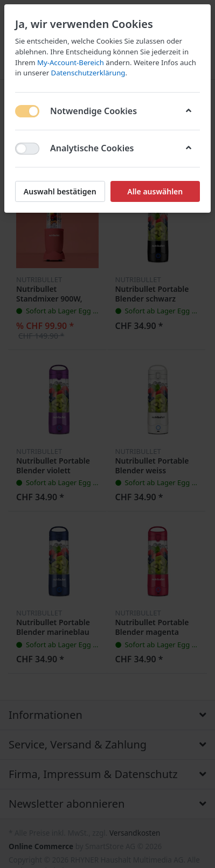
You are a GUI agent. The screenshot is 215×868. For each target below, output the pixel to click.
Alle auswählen (155, 191)
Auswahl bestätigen (60, 191)
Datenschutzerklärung (88, 73)
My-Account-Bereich (71, 62)
